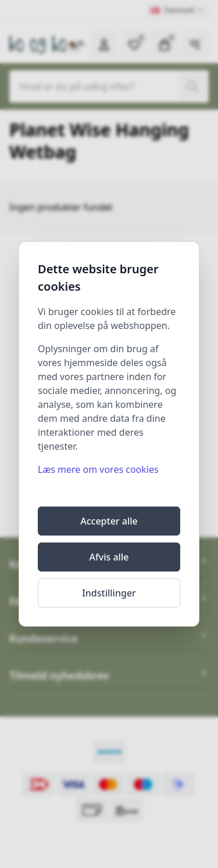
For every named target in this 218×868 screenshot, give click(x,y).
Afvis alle (109, 557)
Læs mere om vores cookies (98, 469)
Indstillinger (109, 593)
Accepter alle (109, 521)
